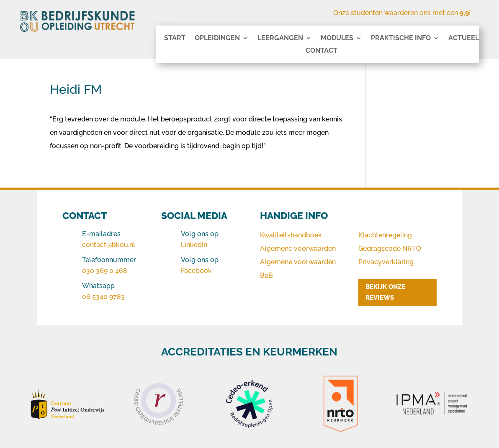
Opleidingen (217, 39)
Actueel (464, 39)
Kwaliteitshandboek (291, 235)
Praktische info (401, 39)
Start (175, 39)
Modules (337, 39)
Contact (322, 51)
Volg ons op (200, 234)
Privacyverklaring (386, 262)
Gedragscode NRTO (390, 248)
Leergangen (280, 39)
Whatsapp (98, 286)
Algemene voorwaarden (298, 248)
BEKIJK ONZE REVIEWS (385, 292)
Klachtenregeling (385, 235)
